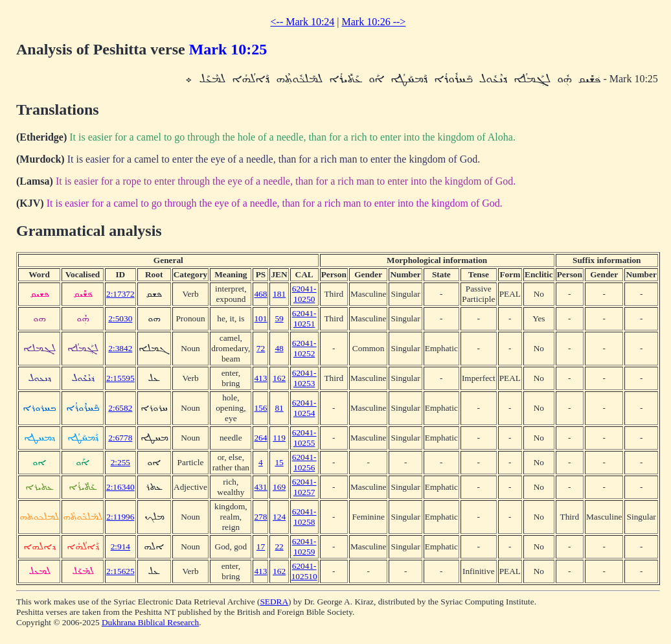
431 (260, 487)
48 (279, 348)
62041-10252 (304, 348)
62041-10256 (304, 462)
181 (279, 294)
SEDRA (274, 602)
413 (260, 378)
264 (260, 438)
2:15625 (120, 571)
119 (279, 438)
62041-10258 (304, 517)
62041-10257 (304, 487)
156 (260, 408)
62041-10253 (304, 378)
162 (279, 378)
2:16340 (120, 487)
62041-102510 (304, 571)
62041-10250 (304, 294)
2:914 (120, 546)
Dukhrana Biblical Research (150, 622)
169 (279, 487)
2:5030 (120, 318)
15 (279, 462)
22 (279, 546)
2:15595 (120, 378)
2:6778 (120, 438)
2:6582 (120, 408)
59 (279, 318)
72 (261, 348)
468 (260, 294)
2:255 (120, 462)
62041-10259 (304, 546)
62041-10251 (304, 318)
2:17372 (120, 294)
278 (260, 517)
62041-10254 (304, 408)
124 (279, 517)
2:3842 (120, 348)
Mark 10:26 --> (374, 22)
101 (260, 318)
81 (279, 408)
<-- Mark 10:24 (303, 22)
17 (261, 546)
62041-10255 (304, 438)
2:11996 (120, 517)
